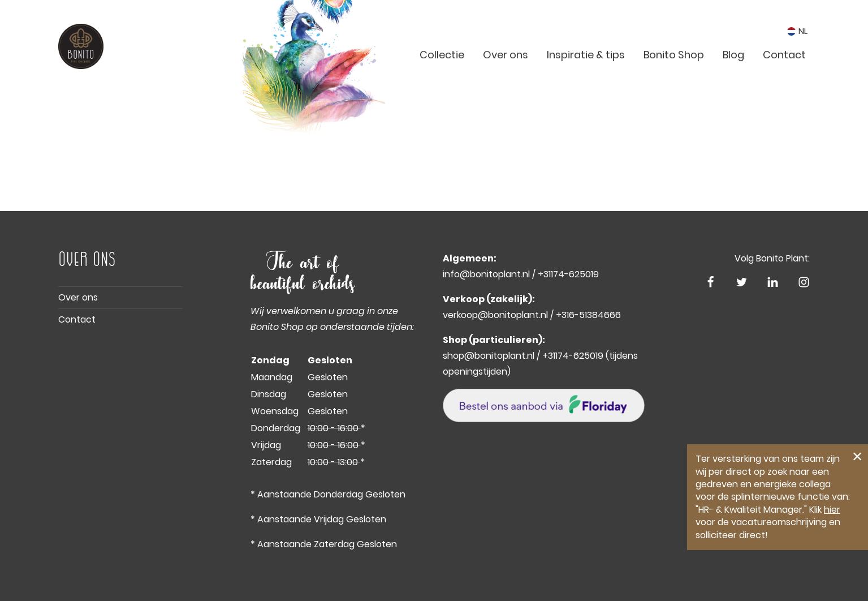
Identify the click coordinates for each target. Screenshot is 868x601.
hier (832, 510)
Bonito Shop (674, 80)
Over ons (506, 80)
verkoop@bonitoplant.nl (495, 315)
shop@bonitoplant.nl (489, 356)
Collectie (442, 80)
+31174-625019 (568, 274)
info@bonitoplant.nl (486, 274)
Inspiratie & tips (586, 80)
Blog (733, 80)
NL (797, 35)
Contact (784, 80)
